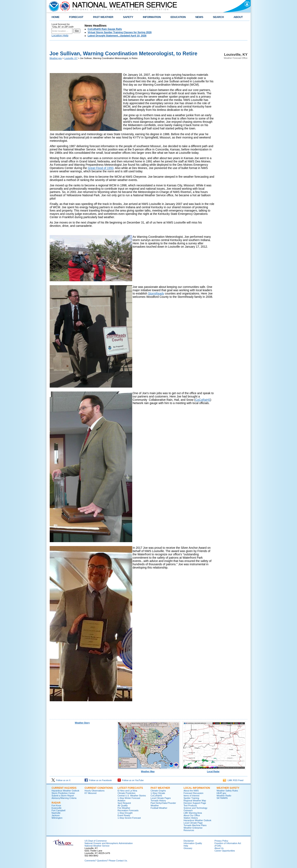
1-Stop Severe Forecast (129, 818)
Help (186, 846)
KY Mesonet (91, 793)
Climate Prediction (126, 793)
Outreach (188, 810)
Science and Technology (195, 808)
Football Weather (159, 808)
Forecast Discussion (193, 793)
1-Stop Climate (158, 793)
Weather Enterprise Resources (193, 829)
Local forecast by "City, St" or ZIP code (63, 25)
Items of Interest (191, 796)
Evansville (57, 808)
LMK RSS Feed (233, 780)
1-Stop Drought (125, 813)
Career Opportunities (225, 851)
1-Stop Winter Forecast (129, 798)
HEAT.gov (221, 793)
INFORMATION (152, 17)
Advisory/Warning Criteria (64, 798)
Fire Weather (124, 808)
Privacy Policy (221, 841)
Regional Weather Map (195, 801)
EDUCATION (178, 17)
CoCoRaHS (203, 400)
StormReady (156, 293)
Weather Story (82, 723)
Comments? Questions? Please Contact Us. (106, 861)
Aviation (121, 801)
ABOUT (238, 17)
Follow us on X (61, 780)
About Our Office (192, 815)
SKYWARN (222, 798)
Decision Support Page (195, 803)
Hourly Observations (95, 791)
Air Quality (123, 805)
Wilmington (57, 818)
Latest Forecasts (130, 788)
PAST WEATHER (103, 17)
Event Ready (124, 815)
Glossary (188, 848)
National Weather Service (97, 846)
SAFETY (128, 17)
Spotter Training (191, 798)
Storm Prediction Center (63, 793)
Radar (56, 803)
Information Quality (193, 843)
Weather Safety (228, 788)
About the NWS (191, 791)
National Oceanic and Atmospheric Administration (109, 843)
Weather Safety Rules (227, 791)
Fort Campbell (58, 810)
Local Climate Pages (161, 798)
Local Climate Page (193, 823)
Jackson (56, 815)
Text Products (190, 805)
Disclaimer (189, 841)
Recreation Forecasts (128, 810)
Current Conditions (99, 788)
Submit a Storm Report (63, 796)
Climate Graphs (158, 791)
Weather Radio (224, 796)
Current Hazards (64, 788)
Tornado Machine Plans (195, 825)
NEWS (199, 17)
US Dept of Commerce (96, 841)
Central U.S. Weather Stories (132, 796)
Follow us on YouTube (131, 780)
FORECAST (76, 17)
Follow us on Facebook (98, 780)
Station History (191, 818)
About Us (219, 848)
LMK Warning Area (193, 813)
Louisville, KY (71, 58)
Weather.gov (56, 58)
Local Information (197, 788)
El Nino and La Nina (127, 791)
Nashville (56, 813)
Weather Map (149, 770)
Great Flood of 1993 (101, 168)
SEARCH (218, 17)
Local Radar (214, 770)
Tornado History (158, 801)
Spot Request (124, 803)
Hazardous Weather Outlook (65, 791)
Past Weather (160, 788)
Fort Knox (56, 805)
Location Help (60, 35)
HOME (55, 17)
